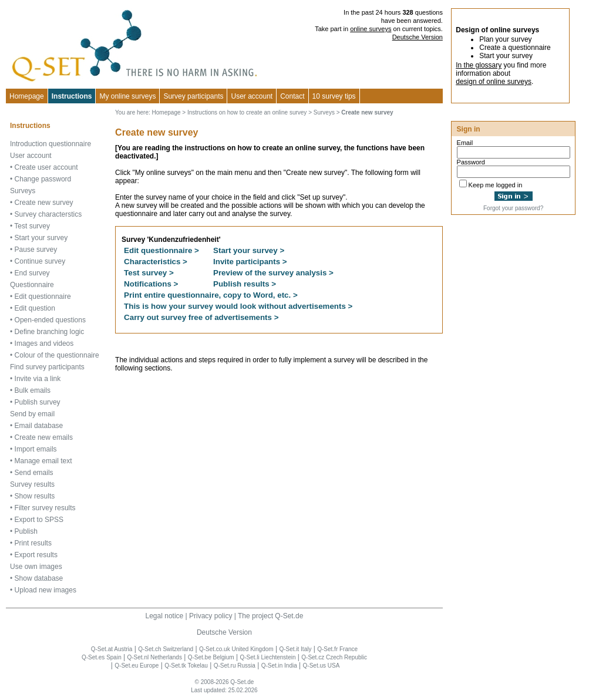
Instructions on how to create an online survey (247, 112)
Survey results (32, 484)
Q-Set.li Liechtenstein (267, 657)
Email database (39, 426)
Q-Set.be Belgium (211, 657)
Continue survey (40, 261)
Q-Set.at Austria (112, 649)
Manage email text (43, 461)
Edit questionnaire (43, 297)
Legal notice (165, 616)
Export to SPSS (39, 520)
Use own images (36, 567)
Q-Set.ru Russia (235, 666)
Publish (26, 531)
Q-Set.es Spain (102, 657)
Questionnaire (32, 285)
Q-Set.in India (279, 666)
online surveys (371, 29)
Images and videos (44, 343)
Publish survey (38, 402)
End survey (32, 273)
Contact (292, 96)
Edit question (35, 308)
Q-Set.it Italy (295, 649)
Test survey (32, 226)
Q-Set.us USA (322, 666)
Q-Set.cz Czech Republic (334, 657)
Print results (33, 543)
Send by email (32, 414)
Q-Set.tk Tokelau (186, 666)
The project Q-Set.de (270, 616)
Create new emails (44, 437)
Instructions (72, 96)
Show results (35, 496)
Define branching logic (50, 332)
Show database (39, 578)
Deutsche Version (418, 37)
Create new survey (44, 203)
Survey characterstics (48, 214)
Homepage (27, 96)
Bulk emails (33, 390)
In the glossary (479, 65)
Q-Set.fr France (337, 649)
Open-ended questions (50, 320)
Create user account (46, 167)
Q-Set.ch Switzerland (166, 649)
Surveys (23, 191)
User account (31, 156)
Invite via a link (38, 379)
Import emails (36, 449)
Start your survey (41, 238)
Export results (36, 555)
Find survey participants (47, 367)
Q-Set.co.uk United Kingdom (236, 649)
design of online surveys (494, 82)
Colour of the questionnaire (57, 355)
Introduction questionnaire (51, 144)
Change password (43, 179)
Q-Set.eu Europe (137, 666)
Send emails (34, 473)
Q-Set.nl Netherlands (155, 657)
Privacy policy (211, 616)
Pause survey (36, 250)
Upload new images (46, 590)
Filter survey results (45, 508)
